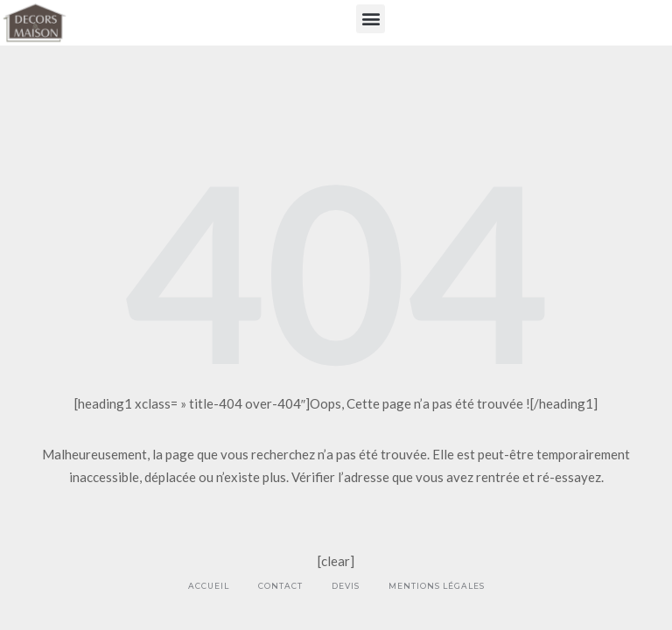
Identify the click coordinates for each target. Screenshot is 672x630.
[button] (371, 19)
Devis (346, 586)
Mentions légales (437, 586)
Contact (280, 586)
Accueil (209, 586)
